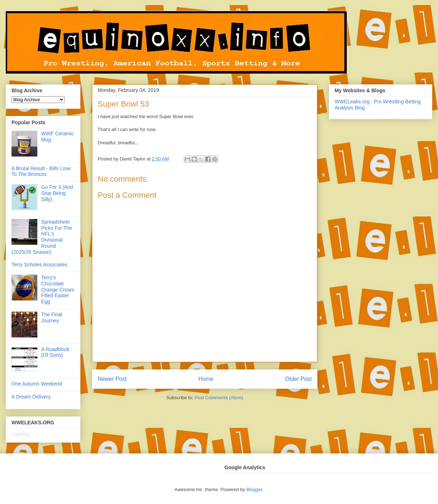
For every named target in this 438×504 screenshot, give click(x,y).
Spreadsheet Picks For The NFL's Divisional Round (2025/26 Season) (42, 237)
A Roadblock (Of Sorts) (55, 352)
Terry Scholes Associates (39, 265)
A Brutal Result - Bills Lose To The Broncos (41, 171)
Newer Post (112, 379)
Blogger (254, 489)
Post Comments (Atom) (219, 398)
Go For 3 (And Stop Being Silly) (57, 193)
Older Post (298, 379)
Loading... (23, 434)
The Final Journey (52, 318)
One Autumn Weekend (37, 384)
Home (206, 379)
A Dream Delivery (31, 397)
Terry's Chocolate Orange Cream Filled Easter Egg (58, 290)
